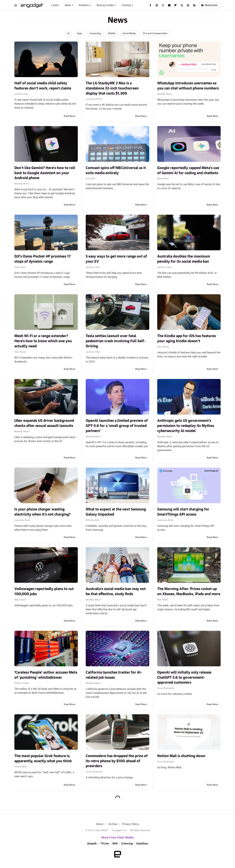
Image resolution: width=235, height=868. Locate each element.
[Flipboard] (176, 5)
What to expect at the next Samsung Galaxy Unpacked (116, 512)
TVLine (105, 844)
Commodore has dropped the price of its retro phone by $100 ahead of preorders (117, 761)
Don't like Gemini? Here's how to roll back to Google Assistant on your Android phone (45, 173)
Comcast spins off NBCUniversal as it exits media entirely (116, 170)
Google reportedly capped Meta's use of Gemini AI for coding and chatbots (188, 170)
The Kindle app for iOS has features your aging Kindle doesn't (187, 339)
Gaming (126, 5)
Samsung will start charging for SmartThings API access (183, 512)
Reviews (84, 5)
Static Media (101, 830)
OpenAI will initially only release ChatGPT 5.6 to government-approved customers (184, 678)
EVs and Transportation (155, 33)
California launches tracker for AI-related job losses (114, 675)
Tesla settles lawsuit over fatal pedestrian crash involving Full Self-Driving (116, 341)
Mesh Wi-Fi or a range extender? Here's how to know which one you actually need (43, 341)
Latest (55, 5)
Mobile (112, 33)
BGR (115, 844)
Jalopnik (92, 844)
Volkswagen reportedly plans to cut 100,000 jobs (44, 591)
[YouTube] (169, 5)
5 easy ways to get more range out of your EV (116, 259)
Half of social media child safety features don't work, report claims (43, 86)
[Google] (188, 5)
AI (68, 33)
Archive (113, 824)
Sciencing (127, 844)
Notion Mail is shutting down (181, 756)
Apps (80, 33)
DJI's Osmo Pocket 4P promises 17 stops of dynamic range (43, 259)
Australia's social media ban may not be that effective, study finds (116, 591)
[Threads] (182, 5)
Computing (95, 33)
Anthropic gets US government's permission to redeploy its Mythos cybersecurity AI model (186, 426)
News (68, 5)
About (100, 824)
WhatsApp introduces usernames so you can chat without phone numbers (188, 86)
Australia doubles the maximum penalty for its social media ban (184, 259)
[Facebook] (150, 5)
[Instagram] (157, 5)
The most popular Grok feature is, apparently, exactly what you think (43, 759)
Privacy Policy (131, 824)
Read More (69, 116)
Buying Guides (105, 5)
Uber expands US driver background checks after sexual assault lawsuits (44, 423)
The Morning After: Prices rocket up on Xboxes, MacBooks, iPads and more (189, 591)
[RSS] (194, 5)
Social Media (129, 33)
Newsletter (209, 5)
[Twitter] (163, 5)
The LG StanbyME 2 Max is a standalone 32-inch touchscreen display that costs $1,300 (112, 88)
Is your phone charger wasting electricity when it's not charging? (42, 512)
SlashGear (142, 844)
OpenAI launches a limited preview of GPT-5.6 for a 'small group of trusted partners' (117, 426)
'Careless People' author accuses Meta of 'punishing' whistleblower (46, 675)
